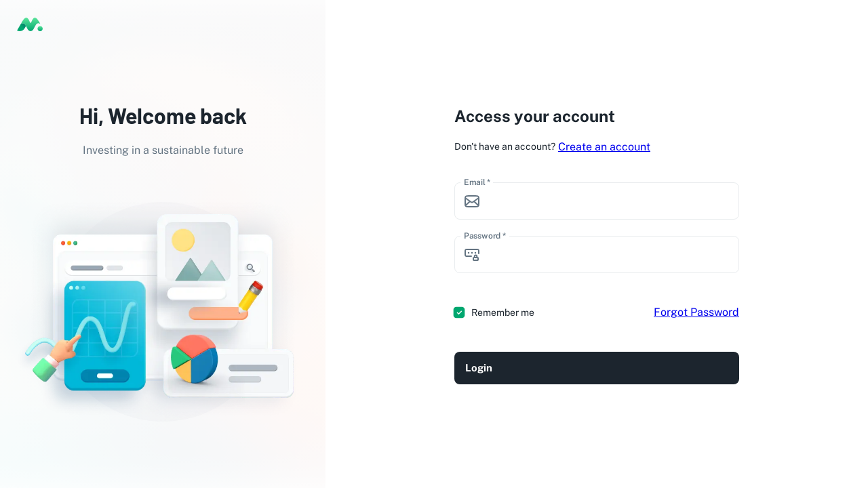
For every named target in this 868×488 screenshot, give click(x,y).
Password (485, 236)
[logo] (30, 24)
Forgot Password (696, 312)
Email (477, 182)
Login (597, 368)
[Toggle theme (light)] (848, 24)
